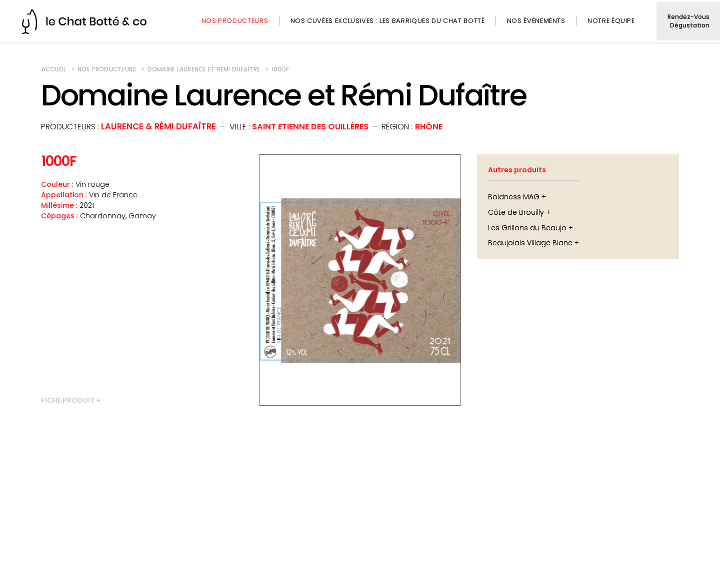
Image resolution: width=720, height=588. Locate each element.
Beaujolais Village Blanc (530, 243)
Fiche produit (68, 400)
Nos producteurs (234, 21)
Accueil (54, 69)
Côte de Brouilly (516, 212)
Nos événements (536, 21)
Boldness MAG (514, 197)
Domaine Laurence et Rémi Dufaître (204, 69)
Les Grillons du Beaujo (527, 228)
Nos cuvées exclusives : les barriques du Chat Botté (387, 21)
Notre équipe (611, 21)
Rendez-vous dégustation (688, 21)
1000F (280, 69)
